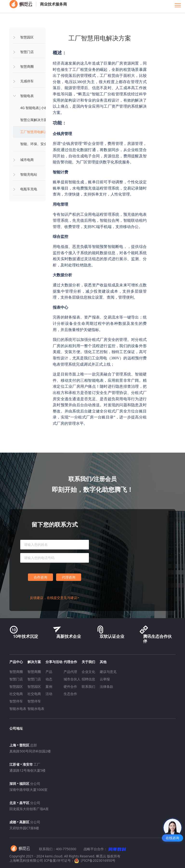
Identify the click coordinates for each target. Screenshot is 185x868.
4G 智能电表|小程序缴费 (39, 108)
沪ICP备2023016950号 (95, 860)
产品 (49, 672)
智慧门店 (16, 679)
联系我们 (88, 686)
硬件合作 (70, 686)
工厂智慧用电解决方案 (37, 132)
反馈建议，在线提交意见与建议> (54, 598)
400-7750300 (66, 849)
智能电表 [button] (27, 96)
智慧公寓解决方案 (34, 120)
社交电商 (16, 694)
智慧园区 (16, 686)
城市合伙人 (72, 679)
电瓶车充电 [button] (29, 189)
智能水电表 (18, 709)
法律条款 (106, 686)
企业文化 (88, 672)
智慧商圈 (16, 672)
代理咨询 (69, 577)
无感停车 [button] (27, 81)
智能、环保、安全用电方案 (40, 144)
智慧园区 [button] (27, 37)
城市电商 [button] (27, 160)
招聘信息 (88, 679)
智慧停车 (16, 701)
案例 (49, 686)
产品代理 (70, 672)
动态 (49, 679)
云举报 (105, 679)
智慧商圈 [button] (27, 66)
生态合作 (70, 694)
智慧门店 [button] (27, 52)
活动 (49, 694)
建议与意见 (108, 672)
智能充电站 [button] (29, 174)
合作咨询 (40, 577)
